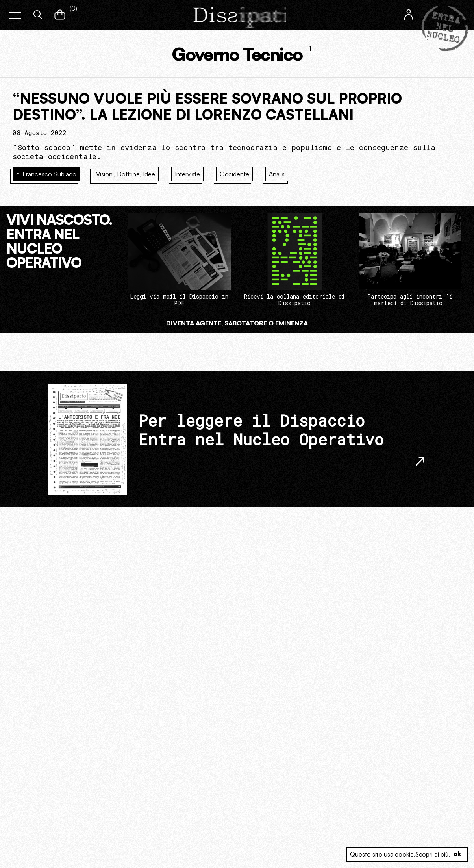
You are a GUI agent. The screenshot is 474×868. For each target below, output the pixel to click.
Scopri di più (431, 854)
